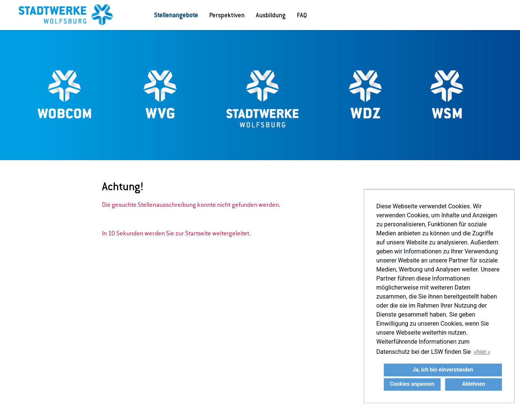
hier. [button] (482, 352)
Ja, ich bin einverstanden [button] (443, 370)
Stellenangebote (176, 15)
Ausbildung (271, 15)
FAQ (302, 15)
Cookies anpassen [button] (412, 384)
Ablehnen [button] (474, 384)
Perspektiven (227, 15)
